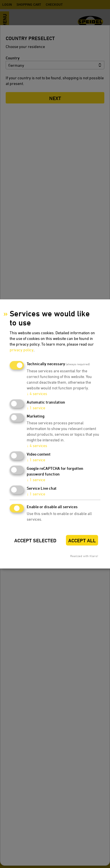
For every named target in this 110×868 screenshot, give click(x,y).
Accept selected (35, 540)
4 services (37, 393)
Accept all (82, 540)
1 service (36, 408)
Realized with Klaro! (84, 556)
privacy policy (22, 350)
